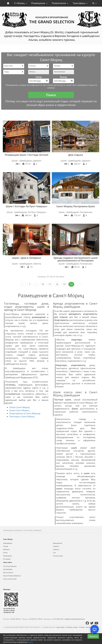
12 (57, 284)
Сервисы (56, 546)
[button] (6, 136)
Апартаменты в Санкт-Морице (25, 413)
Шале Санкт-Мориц (19, 410)
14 (71, 284)
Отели (5, 553)
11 (50, 284)
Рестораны (7, 559)
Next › (79, 284)
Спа (54, 553)
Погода (6, 546)
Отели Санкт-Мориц (20, 407)
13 (64, 284)
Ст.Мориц (20, 3)
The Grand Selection (10, 566)
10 (43, 284)
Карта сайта (61, 627)
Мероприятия (58, 543)
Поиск (51, 95)
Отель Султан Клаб (10, 579)
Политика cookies (72, 627)
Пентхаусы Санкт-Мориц (22, 416)
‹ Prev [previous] (23, 284)
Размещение (39, 3)
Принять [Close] (93, 636)
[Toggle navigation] (94, 3)
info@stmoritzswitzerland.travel (75, 619)
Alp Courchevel (8, 573)
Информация (8, 543)
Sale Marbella (8, 569)
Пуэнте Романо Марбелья (12, 576)
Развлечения (60, 3)
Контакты (89, 627)
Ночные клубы (58, 556)
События (56, 549)
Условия (82, 627)
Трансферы (80, 3)
